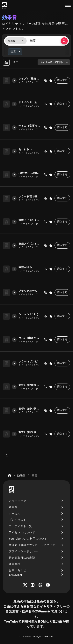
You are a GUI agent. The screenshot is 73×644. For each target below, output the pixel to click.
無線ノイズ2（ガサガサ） (30, 244)
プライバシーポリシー (23, 551)
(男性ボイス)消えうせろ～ (30, 173)
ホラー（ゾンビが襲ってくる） (30, 361)
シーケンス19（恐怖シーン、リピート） (30, 314)
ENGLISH (15, 575)
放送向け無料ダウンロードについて (32, 545)
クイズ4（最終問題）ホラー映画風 (30, 79)
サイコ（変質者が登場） (30, 126)
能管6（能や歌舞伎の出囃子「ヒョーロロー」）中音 (30, 409)
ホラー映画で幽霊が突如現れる (30, 196)
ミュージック (18, 501)
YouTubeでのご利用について (28, 539)
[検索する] (64, 41)
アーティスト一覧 (20, 526)
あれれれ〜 (25, 149)
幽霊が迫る (25, 267)
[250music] (5, 5)
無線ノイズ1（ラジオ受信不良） (30, 220)
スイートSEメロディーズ (30, 82)
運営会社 (15, 564)
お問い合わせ (18, 570)
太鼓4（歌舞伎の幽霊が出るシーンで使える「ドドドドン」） (30, 385)
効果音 (13, 507)
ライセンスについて (22, 532)
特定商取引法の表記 (22, 558)
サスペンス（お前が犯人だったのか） (30, 102)
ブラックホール (28, 291)
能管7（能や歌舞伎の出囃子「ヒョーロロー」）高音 (30, 432)
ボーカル (15, 513)
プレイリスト (18, 520)
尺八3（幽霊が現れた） (30, 338)
